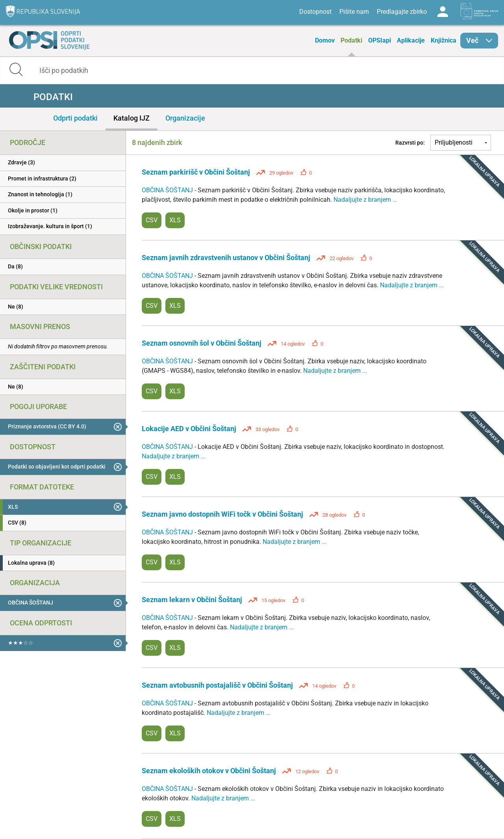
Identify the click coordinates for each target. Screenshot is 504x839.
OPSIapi (380, 40)
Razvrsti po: (410, 143)
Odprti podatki (75, 118)
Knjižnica (444, 40)
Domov (325, 40)
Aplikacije (411, 40)
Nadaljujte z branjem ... (365, 200)
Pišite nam (354, 12)
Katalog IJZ (132, 118)
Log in (443, 12)
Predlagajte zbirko (402, 12)
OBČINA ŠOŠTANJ (168, 190)
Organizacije (185, 118)
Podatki (351, 40)
